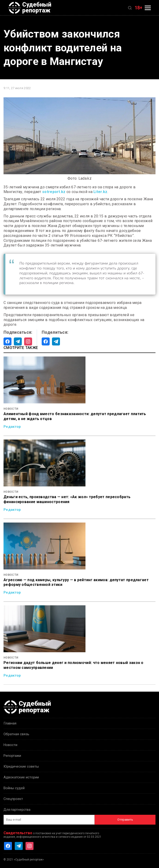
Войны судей (14, 788)
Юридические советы (21, 766)
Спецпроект (13, 799)
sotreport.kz (54, 192)
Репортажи (12, 756)
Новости (10, 745)
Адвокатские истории (21, 777)
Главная (10, 723)
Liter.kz (100, 192)
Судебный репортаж (30, 8)
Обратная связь (16, 734)
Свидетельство (18, 833)
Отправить (125, 820)
